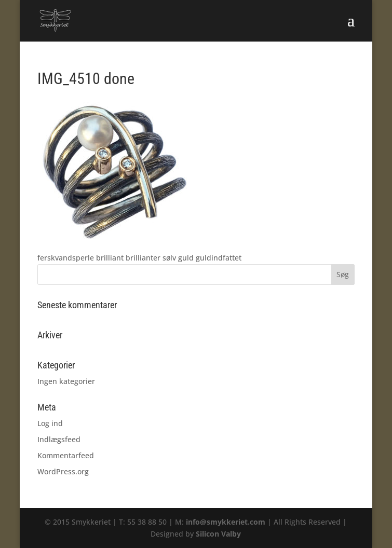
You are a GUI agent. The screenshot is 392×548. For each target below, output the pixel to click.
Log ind (50, 423)
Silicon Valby (218, 534)
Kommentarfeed (66, 455)
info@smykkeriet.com (226, 522)
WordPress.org (63, 471)
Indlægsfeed (59, 439)
